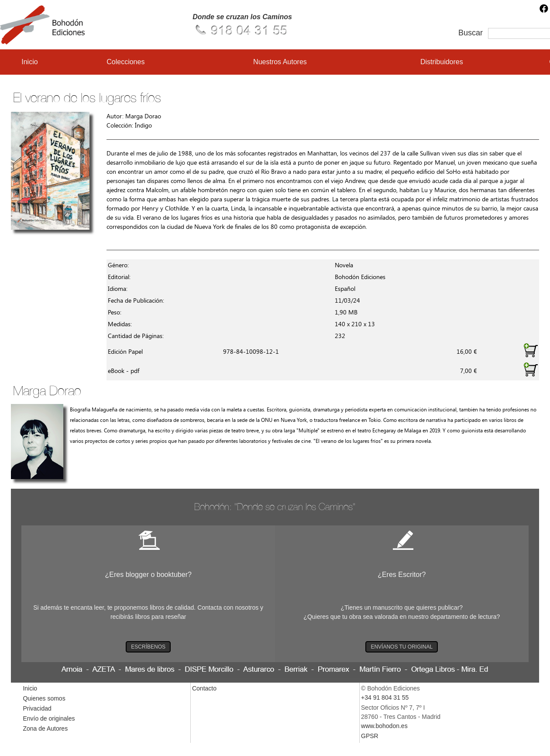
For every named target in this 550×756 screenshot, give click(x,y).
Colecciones (125, 62)
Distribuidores (442, 62)
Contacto (204, 688)
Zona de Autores (45, 728)
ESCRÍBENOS (148, 647)
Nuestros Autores (280, 62)
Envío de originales (49, 718)
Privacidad (37, 708)
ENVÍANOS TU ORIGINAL (402, 647)
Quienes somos (44, 698)
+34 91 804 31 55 (385, 697)
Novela (344, 265)
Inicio (29, 62)
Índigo (143, 126)
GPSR (370, 736)
